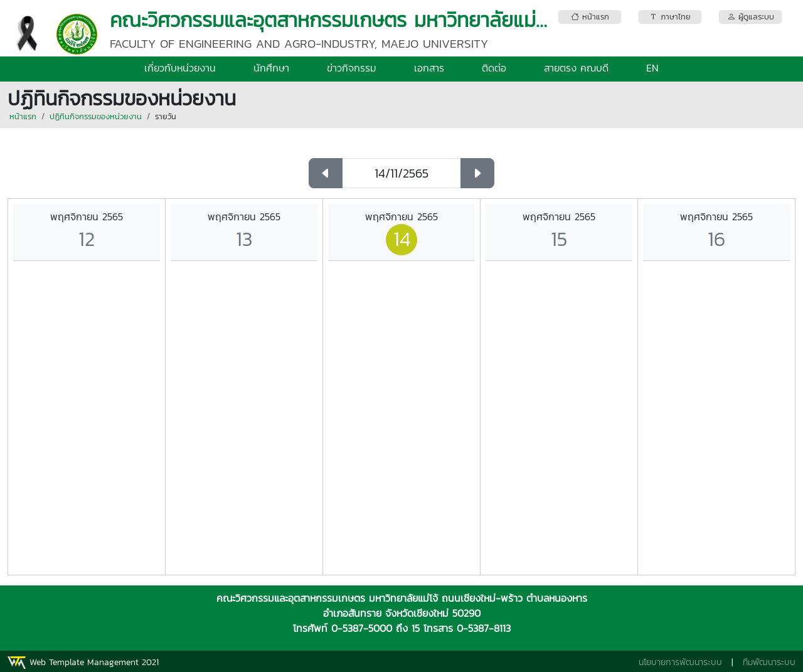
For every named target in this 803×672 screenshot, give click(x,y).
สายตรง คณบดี (576, 68)
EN (652, 68)
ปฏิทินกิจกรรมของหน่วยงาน (96, 116)
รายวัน (166, 116)
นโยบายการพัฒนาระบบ (680, 662)
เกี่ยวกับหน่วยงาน (180, 68)
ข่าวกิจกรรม (352, 68)
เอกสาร (429, 68)
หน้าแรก (23, 116)
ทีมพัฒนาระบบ (769, 662)
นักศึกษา (271, 68)
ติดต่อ (494, 68)
